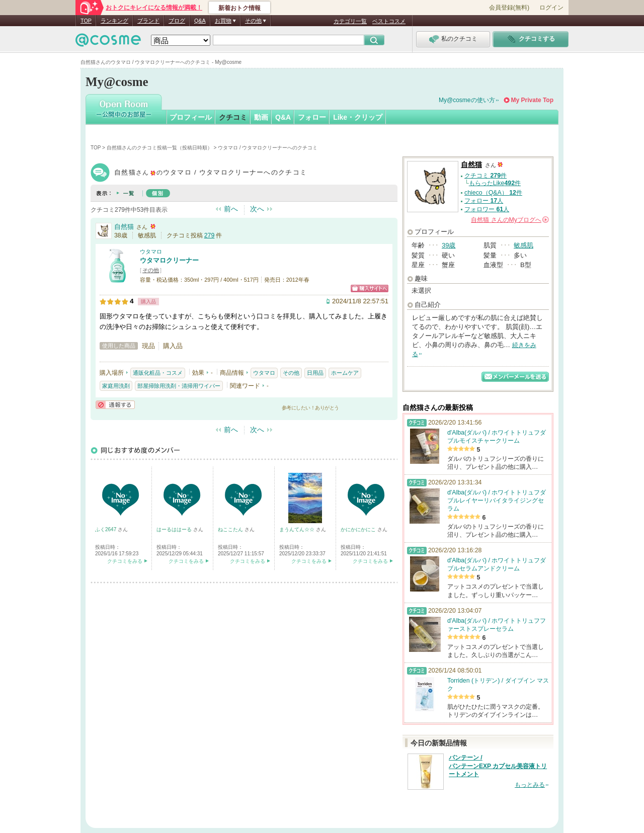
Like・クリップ (358, 117)
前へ (231, 209)
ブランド (148, 21)
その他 (151, 270)
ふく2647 (106, 529)
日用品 (315, 373)
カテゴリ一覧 (350, 21)
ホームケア (345, 373)
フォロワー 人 (487, 209)
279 (210, 235)
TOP (86, 21)
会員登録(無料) (509, 8)
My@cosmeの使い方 (467, 100)
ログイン (551, 8)
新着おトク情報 (239, 8)
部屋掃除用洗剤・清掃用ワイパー (179, 386)
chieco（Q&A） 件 (493, 193)
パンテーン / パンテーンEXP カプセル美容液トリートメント (498, 766)
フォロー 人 (484, 201)
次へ (257, 209)
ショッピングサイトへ (370, 288)
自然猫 (124, 227)
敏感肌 (524, 245)
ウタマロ (151, 252)
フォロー (312, 117)
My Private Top (532, 100)
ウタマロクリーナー (169, 260)
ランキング (114, 21)
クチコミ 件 (486, 176)
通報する (115, 405)
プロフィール (191, 117)
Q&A (200, 21)
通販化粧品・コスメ (158, 373)
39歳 (449, 245)
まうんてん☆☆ (298, 529)
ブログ (177, 21)
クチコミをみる (125, 561)
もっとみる (530, 785)
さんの (510, 220)
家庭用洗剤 (116, 386)
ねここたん (231, 529)
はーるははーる (175, 529)
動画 (261, 117)
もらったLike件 (495, 183)
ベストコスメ (389, 21)
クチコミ (233, 117)
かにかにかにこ (359, 529)
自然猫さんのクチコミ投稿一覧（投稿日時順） (159, 148)
